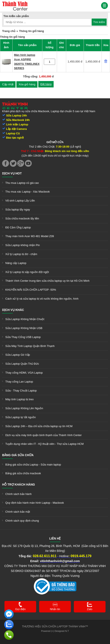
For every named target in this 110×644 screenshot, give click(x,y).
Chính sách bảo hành (18, 494)
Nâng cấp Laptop (16, 263)
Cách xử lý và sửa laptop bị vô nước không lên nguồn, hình (42, 299)
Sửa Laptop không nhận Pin (23, 245)
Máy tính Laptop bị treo (19, 399)
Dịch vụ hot (12, 173)
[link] (15, 3)
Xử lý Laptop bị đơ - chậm (21, 254)
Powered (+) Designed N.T (55, 631)
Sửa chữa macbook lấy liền (22, 218)
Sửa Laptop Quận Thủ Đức (22, 364)
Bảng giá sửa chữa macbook (23, 473)
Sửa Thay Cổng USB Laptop (23, 337)
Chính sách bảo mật (18, 512)
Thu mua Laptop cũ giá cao (22, 183)
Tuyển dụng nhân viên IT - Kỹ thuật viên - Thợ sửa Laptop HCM (44, 444)
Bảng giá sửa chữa (18, 455)
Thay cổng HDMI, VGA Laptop (24, 373)
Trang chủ (9, 31)
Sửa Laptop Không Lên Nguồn (24, 408)
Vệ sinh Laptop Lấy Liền (20, 201)
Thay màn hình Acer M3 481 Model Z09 (30, 236)
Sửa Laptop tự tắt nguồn (21, 417)
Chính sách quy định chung (22, 521)
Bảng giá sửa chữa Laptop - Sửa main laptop (33, 465)
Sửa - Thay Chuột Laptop (21, 391)
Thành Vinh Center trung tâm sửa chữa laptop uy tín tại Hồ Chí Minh (47, 281)
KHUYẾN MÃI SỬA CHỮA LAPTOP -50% (31, 290)
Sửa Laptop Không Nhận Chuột (25, 319)
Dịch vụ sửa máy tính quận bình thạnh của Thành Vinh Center (44, 435)
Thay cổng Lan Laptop (19, 382)
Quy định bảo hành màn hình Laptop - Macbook (35, 503)
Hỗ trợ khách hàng (19, 484)
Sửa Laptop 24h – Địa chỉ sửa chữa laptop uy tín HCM (39, 426)
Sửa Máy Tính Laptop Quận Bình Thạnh (30, 346)
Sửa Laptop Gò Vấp (18, 355)
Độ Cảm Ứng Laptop (18, 227)
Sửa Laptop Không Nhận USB (24, 328)
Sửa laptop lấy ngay (18, 210)
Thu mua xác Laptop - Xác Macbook (28, 192)
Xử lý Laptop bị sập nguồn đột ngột (27, 272)
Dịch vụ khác (13, 310)
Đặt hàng (46, 84)
